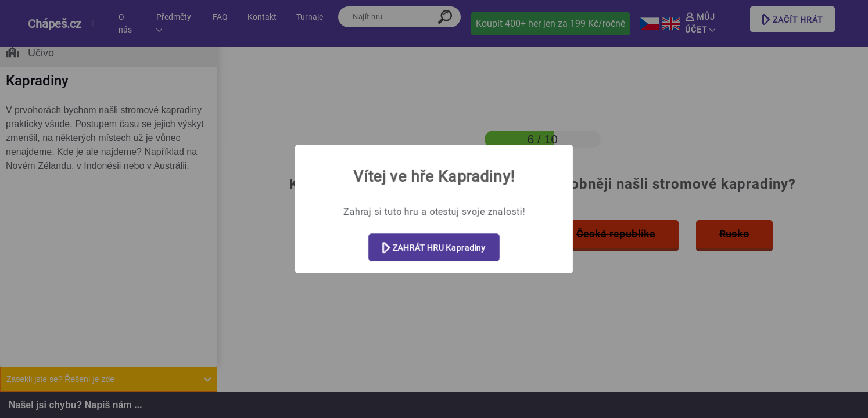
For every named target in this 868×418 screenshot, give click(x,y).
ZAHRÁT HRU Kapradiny (434, 248)
